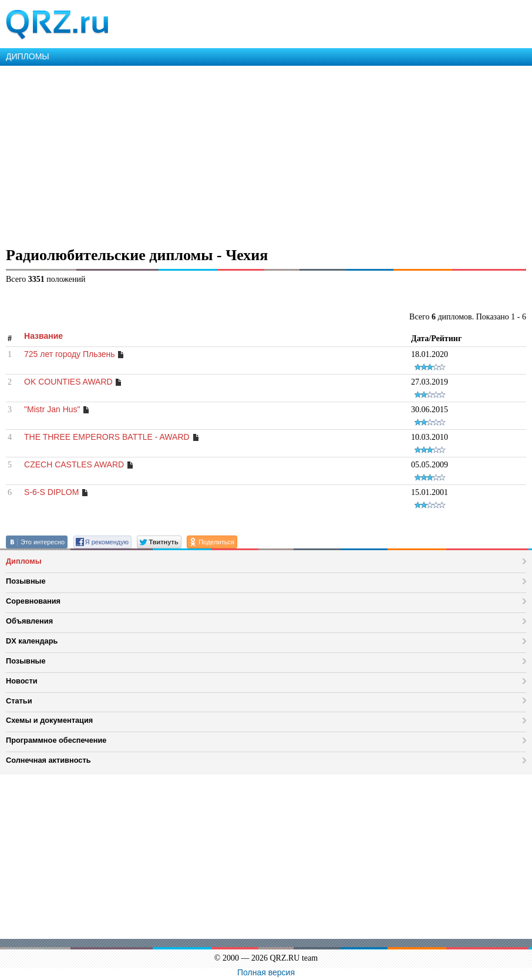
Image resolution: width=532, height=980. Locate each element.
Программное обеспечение (56, 740)
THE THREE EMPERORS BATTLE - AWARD (108, 437)
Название (43, 336)
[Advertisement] (266, 154)
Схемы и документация (49, 720)
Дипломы (24, 561)
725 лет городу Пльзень (70, 354)
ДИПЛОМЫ (28, 56)
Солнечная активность (48, 760)
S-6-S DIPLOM (51, 492)
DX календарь (32, 641)
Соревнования (33, 601)
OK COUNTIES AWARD (68, 382)
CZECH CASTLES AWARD (74, 464)
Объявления (29, 621)
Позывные (26, 581)
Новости (22, 681)
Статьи (19, 701)
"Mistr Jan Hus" (52, 409)
